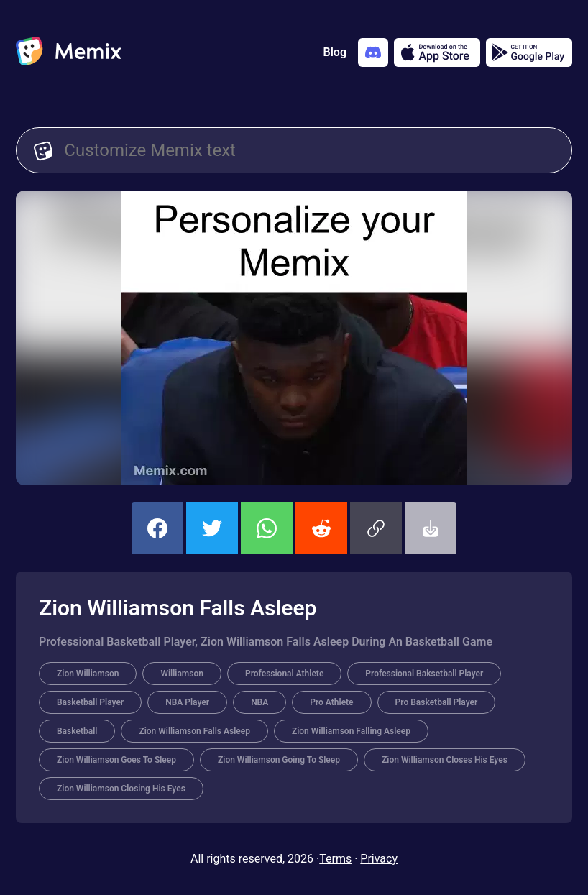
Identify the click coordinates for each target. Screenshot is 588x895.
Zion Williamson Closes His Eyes (445, 760)
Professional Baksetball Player (424, 674)
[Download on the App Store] (437, 52)
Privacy (379, 859)
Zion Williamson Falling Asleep (351, 731)
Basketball (77, 731)
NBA (259, 702)
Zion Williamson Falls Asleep (194, 731)
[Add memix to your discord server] (373, 52)
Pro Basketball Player (437, 702)
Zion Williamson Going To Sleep (279, 760)
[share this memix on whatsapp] (267, 528)
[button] (376, 528)
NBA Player (187, 702)
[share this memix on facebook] (157, 528)
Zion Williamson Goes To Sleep (116, 760)
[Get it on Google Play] (529, 52)
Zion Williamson (88, 674)
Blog (335, 52)
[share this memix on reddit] (321, 528)
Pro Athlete (331, 702)
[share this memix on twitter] (212, 528)
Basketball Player (90, 702)
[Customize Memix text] (309, 150)
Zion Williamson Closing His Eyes (121, 789)
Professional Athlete (284, 674)
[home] (69, 52)
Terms (335, 859)
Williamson (182, 674)
